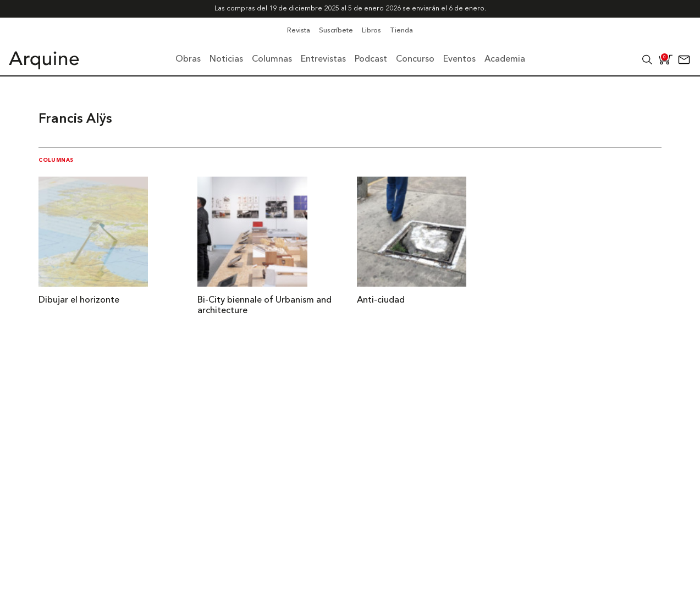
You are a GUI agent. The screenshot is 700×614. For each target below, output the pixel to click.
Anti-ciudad (381, 300)
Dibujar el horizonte (79, 300)
